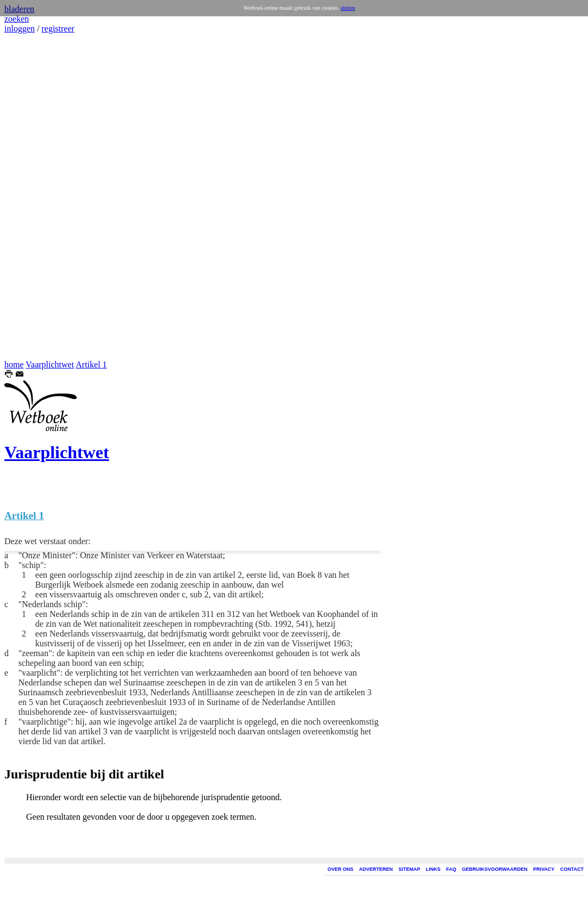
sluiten (348, 8)
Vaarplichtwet (50, 364)
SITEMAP (409, 869)
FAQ (451, 869)
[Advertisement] (37, 197)
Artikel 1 (91, 364)
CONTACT (572, 869)
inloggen (20, 29)
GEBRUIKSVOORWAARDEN (495, 869)
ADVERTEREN (376, 869)
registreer (58, 29)
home (14, 364)
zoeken (17, 19)
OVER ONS (341, 869)
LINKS (433, 869)
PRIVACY (544, 869)
